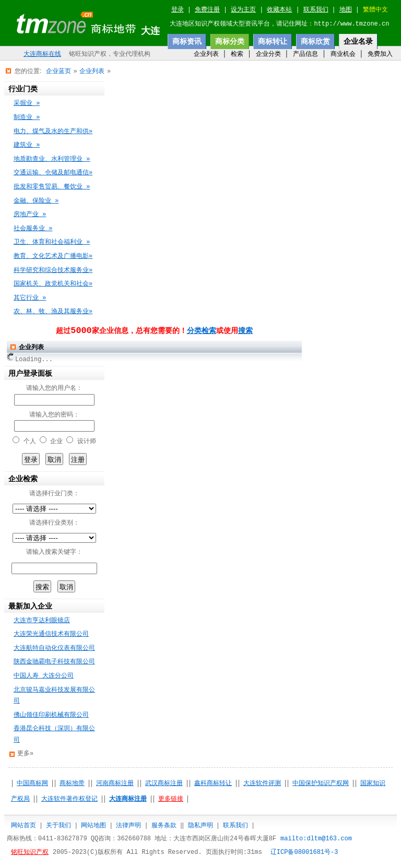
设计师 (87, 442)
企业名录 (358, 41)
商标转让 (273, 41)
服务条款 (164, 825)
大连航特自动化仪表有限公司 (54, 648)
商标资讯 (187, 41)
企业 (56, 442)
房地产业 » (30, 215)
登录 (178, 10)
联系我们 (316, 10)
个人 (30, 442)
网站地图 (93, 825)
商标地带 (72, 783)
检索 (237, 54)
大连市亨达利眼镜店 (42, 621)
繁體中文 (375, 10)
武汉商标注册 (164, 783)
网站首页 (23, 825)
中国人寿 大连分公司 (44, 676)
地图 (346, 10)
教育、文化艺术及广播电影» (53, 256)
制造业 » (27, 117)
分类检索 (202, 331)
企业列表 (206, 54)
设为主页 (243, 10)
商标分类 (230, 41)
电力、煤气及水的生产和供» (53, 132)
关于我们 (58, 825)
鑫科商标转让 (213, 783)
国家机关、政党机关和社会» (53, 284)
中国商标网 (32, 783)
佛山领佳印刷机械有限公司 (51, 715)
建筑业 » (27, 145)
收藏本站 (279, 10)
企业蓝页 (58, 71)
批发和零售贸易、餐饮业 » (52, 187)
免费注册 (207, 10)
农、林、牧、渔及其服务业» (53, 312)
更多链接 (171, 799)
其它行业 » (30, 298)
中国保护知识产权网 (321, 783)
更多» (25, 754)
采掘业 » (27, 103)
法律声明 (128, 825)
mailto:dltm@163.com (316, 839)
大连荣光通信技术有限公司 (51, 634)
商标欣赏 (315, 41)
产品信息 (305, 54)
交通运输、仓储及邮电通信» (53, 173)
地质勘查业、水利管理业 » (52, 159)
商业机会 (343, 54)
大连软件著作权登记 (69, 799)
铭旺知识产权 (30, 852)
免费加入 (380, 54)
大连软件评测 (262, 783)
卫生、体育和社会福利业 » (52, 242)
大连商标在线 (42, 54)
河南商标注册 (115, 783)
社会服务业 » (33, 229)
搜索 (245, 331)
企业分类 (268, 54)
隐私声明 (200, 825)
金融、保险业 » (36, 201)
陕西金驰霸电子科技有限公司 (54, 662)
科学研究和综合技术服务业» (53, 270)
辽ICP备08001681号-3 (304, 852)
